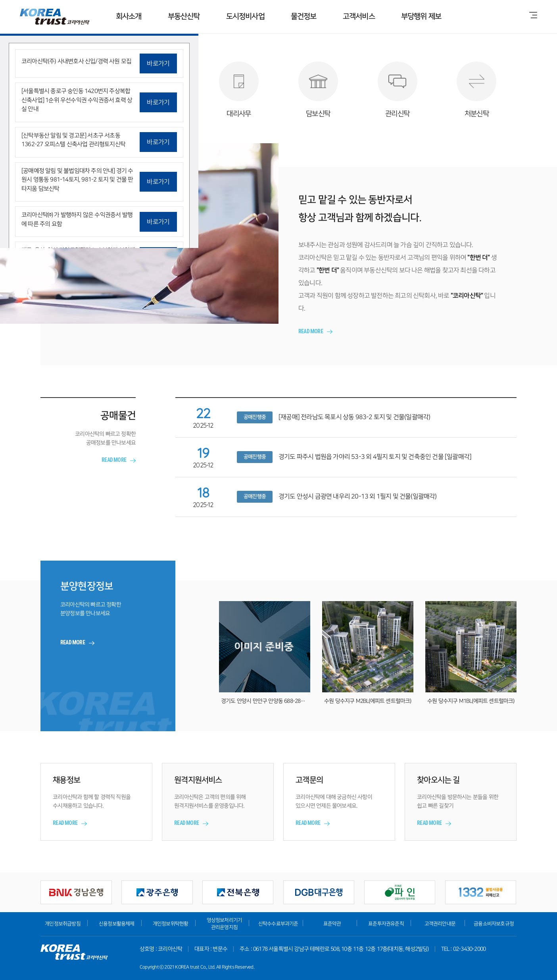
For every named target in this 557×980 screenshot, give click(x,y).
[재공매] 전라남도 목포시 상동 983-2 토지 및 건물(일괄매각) (354, 417)
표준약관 (332, 924)
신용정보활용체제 (117, 924)
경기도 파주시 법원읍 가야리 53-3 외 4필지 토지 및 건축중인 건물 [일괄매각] (375, 457)
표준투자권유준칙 (386, 924)
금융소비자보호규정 (494, 924)
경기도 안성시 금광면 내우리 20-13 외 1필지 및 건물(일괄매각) (358, 496)
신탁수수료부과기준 (278, 924)
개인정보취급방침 (63, 924)
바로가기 (158, 63)
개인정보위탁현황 (171, 924)
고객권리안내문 (440, 924)
